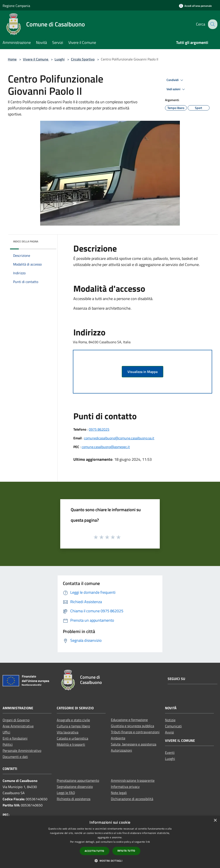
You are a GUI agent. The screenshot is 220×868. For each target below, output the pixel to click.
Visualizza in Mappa (143, 372)
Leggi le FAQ (66, 793)
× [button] (215, 821)
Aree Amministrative (18, 726)
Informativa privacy (125, 787)
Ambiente (118, 738)
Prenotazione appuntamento (78, 780)
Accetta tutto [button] (94, 851)
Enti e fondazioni (15, 738)
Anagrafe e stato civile (73, 720)
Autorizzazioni (121, 750)
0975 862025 (99, 429)
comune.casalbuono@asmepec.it (106, 447)
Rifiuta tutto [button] (126, 851)
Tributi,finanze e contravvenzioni (135, 732)
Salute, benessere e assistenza (134, 744)
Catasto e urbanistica (72, 738)
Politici (8, 744)
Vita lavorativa (68, 732)
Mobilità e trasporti (71, 744)
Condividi (175, 80)
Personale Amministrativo (22, 751)
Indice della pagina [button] (26, 241)
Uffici (6, 732)
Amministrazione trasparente (133, 780)
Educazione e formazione (129, 720)
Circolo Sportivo (83, 59)
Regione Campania (16, 6)
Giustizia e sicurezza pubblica (132, 726)
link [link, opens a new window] (148, 842)
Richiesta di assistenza (74, 799)
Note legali (119, 793)
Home (12, 59)
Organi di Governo (16, 720)
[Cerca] (212, 24)
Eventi (170, 752)
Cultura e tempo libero (73, 726)
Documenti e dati (15, 757)
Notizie (170, 720)
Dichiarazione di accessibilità (132, 799)
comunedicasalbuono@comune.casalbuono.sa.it (119, 438)
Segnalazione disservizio (75, 787)
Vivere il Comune (36, 59)
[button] (110, 861)
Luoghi (60, 59)
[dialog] (110, 842)
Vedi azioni (176, 89)
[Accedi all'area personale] (195, 6)
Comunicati (173, 726)
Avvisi (169, 732)
